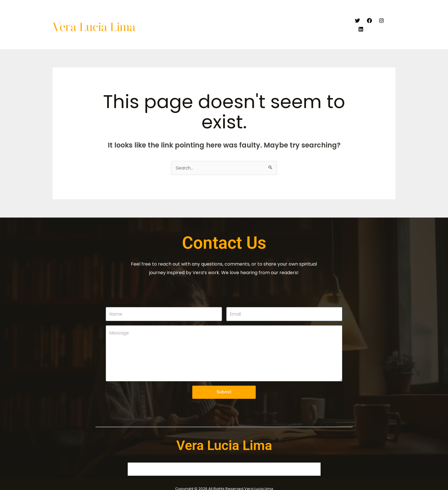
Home (177, 19)
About (198, 19)
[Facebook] (369, 19)
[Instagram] (381, 19)
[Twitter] (357, 19)
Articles (270, 19)
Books (292, 19)
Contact (336, 19)
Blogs (313, 19)
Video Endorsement (233, 19)
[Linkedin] (393, 19)
